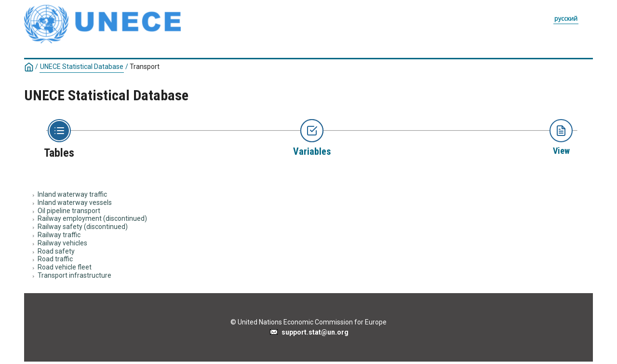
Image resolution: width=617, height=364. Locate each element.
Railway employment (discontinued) (92, 218)
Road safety (56, 251)
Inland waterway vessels (75, 202)
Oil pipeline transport (69, 211)
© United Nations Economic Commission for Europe (308, 322)
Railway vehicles (62, 243)
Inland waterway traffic (72, 194)
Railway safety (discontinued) (83, 227)
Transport (145, 67)
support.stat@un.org (309, 332)
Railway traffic (59, 235)
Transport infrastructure (74, 275)
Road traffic (55, 259)
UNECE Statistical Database (82, 67)
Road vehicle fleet (65, 267)
